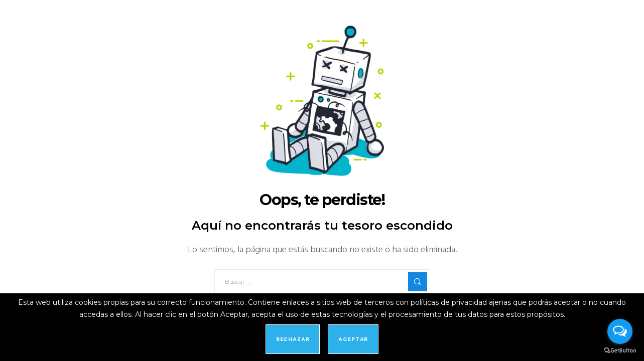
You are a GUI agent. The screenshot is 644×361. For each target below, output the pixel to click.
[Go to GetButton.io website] (620, 351)
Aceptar (353, 339)
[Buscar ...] (322, 282)
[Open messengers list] (620, 331)
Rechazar (293, 339)
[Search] (418, 282)
